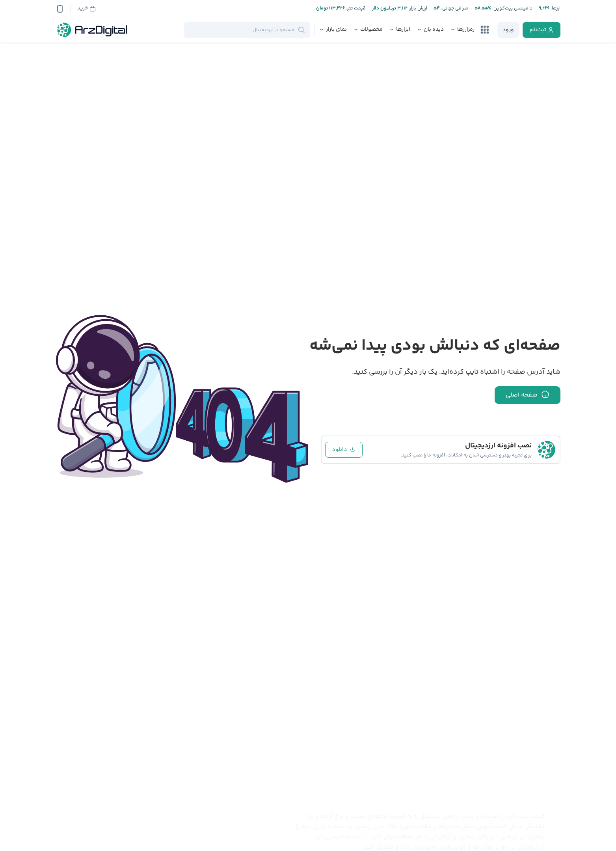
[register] (542, 30)
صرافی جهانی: (454, 8)
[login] (508, 30)
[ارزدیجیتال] (92, 30)
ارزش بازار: (417, 8)
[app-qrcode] (60, 9)
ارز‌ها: (555, 8)
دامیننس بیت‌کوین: (512, 8)
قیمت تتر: (355, 8)
